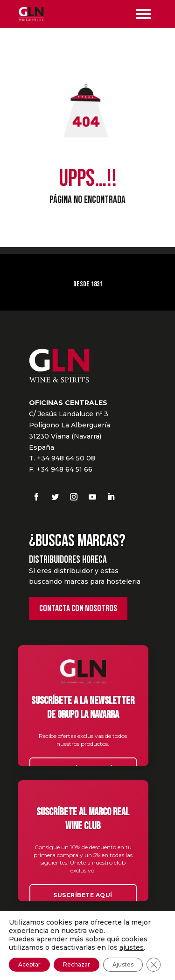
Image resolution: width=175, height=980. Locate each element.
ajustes (132, 947)
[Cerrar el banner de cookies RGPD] (154, 965)
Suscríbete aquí (83, 895)
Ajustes (123, 964)
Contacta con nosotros (78, 608)
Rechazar (77, 964)
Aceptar (29, 964)
